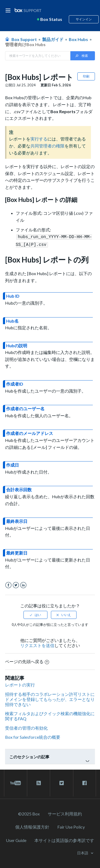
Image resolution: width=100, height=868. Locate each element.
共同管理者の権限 (47, 146)
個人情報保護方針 (32, 826)
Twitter (16, 584)
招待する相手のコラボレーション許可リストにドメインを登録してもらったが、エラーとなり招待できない (50, 698)
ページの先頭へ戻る (27, 660)
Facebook (8, 584)
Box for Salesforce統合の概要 (33, 736)
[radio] (35, 614)
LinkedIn (23, 584)
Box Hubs (78, 39)
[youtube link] (16, 782)
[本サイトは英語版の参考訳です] (64, 839)
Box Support (24, 39)
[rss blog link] (39, 782)
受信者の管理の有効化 (26, 727)
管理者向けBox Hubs (25, 44)
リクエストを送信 (37, 644)
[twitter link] (61, 782)
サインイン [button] (84, 19)
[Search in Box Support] (38, 56)
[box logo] (28, 10)
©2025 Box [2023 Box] (29, 813)
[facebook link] (85, 782)
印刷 (86, 76)
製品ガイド (53, 39)
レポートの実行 (20, 684)
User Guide (16, 839)
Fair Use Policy (71, 826)
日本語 (83, 852)
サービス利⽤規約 (65, 813)
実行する (39, 139)
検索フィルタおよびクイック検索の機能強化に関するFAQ (50, 715)
